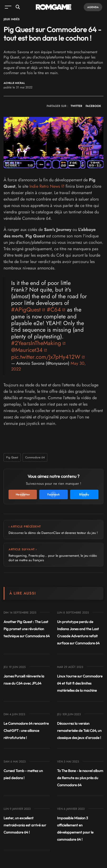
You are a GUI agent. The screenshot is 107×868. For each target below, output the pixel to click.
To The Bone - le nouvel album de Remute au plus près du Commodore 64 (80, 778)
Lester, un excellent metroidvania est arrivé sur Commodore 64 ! (25, 825)
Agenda (93, 7)
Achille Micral (14, 83)
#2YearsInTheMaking (36, 343)
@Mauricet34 (27, 350)
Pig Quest (12, 457)
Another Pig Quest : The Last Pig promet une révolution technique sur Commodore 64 (27, 629)
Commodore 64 (35, 457)
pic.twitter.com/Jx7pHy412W (46, 357)
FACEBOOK (93, 106)
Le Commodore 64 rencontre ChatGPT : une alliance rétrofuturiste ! (26, 731)
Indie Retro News (45, 186)
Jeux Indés (12, 19)
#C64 (54, 309)
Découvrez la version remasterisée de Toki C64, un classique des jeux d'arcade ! (79, 731)
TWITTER (76, 106)
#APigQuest (26, 309)
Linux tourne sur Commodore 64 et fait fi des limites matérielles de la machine (80, 683)
